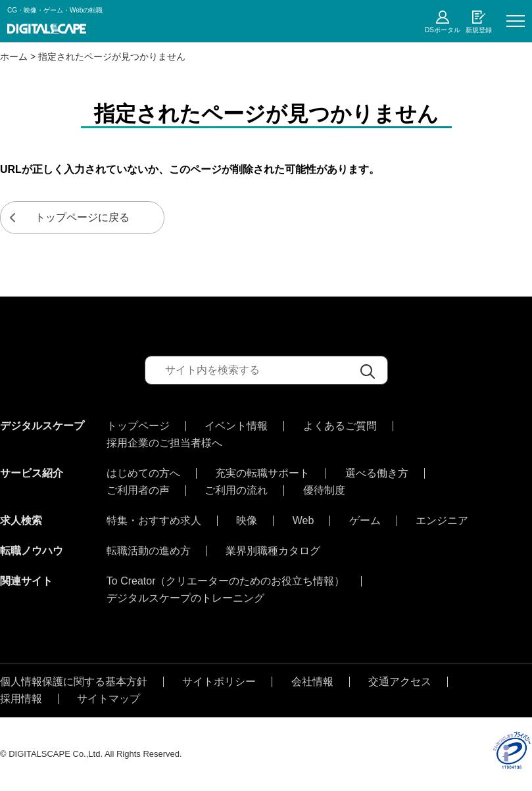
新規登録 (479, 30)
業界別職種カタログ (273, 551)
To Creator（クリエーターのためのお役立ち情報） (226, 581)
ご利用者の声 (138, 491)
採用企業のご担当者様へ (164, 443)
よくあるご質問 (340, 426)
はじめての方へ (143, 473)
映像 (247, 521)
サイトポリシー (219, 682)
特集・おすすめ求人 (154, 521)
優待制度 (324, 491)
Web (303, 521)
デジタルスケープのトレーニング (185, 598)
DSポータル (443, 30)
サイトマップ (109, 699)
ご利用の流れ (236, 491)
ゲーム (365, 521)
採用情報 (21, 699)
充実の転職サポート (262, 473)
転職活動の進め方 (149, 551)
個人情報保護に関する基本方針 (74, 682)
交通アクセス (400, 682)
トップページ (138, 426)
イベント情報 (236, 426)
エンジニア (442, 521)
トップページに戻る (82, 217)
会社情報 (312, 682)
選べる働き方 (377, 473)
